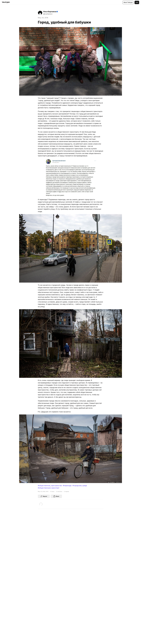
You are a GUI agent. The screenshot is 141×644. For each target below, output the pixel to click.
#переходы (67, 486)
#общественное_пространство (50, 486)
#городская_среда (80, 486)
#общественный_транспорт (49, 488)
